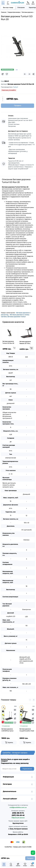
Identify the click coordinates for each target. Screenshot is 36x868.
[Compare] (3, 74)
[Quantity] (3, 99)
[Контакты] (28, 3)
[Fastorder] (15, 714)
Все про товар (8, 8)
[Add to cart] (14, 348)
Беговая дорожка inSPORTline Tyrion (7, 730)
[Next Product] (29, 74)
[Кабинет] (33, 3)
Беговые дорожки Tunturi (17, 317)
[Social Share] (33, 74)
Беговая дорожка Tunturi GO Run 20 (8, 342)
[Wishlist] (7, 74)
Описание (21, 8)
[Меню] (8, 3)
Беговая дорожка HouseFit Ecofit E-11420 (27, 730)
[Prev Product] (25, 74)
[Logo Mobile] (18, 3)
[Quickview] (15, 710)
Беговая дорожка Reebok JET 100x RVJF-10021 (25, 343)
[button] (30, 700)
